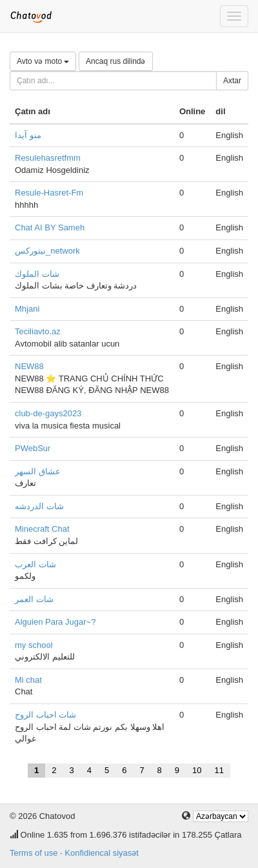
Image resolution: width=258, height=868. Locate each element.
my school (34, 645)
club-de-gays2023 (48, 413)
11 (219, 770)
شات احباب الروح (45, 715)
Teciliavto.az (38, 331)
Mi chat (28, 680)
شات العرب (35, 564)
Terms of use (34, 853)
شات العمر (34, 599)
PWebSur (33, 448)
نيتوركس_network (47, 251)
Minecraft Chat (42, 529)
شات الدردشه (39, 506)
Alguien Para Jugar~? (55, 622)
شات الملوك (37, 274)
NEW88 (29, 366)
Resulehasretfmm (48, 158)
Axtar (232, 81)
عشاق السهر (38, 471)
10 (197, 770)
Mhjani (27, 309)
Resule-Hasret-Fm (49, 193)
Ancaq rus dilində (115, 61)
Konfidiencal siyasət (102, 853)
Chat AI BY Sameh (50, 227)
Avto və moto (43, 61)
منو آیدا (28, 135)
